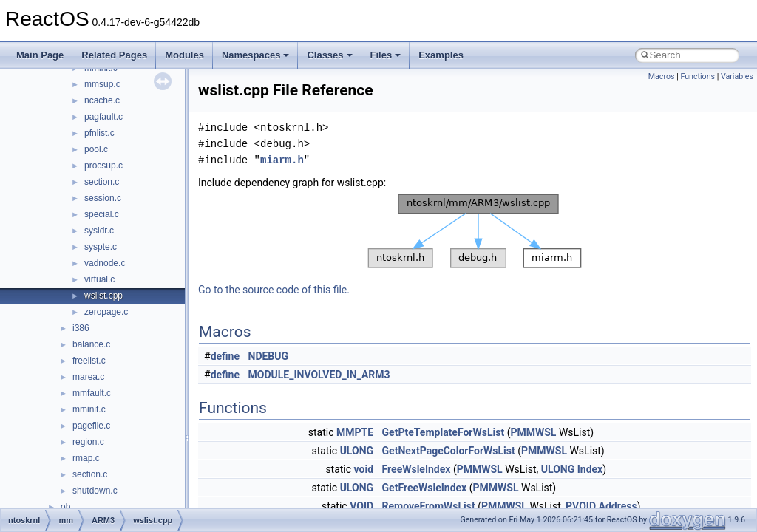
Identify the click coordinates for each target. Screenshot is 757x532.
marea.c (88, 377)
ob (65, 507)
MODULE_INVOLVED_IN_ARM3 (319, 375)
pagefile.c (91, 426)
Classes (329, 55)
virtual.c (99, 279)
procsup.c (103, 166)
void (364, 469)
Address (617, 506)
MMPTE (355, 432)
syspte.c (101, 247)
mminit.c (89, 409)
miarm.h (282, 160)
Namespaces (256, 55)
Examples (441, 55)
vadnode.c (105, 263)
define (225, 356)
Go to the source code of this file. (274, 290)
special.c (102, 214)
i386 (81, 328)
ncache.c (102, 100)
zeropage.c (106, 312)
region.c (88, 442)
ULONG (357, 451)
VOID (361, 506)
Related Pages (114, 55)
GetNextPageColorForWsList (449, 451)
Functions (697, 76)
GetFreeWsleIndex (425, 488)
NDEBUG (269, 356)
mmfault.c (92, 393)
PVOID (581, 506)
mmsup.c (102, 84)
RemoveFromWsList (429, 506)
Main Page (40, 55)
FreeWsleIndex (417, 469)
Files (386, 55)
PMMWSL (533, 432)
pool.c (96, 149)
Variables (737, 76)
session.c (103, 198)
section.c (102, 182)
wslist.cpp (103, 296)
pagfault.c (103, 117)
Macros (662, 76)
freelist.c (89, 361)
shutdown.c (95, 491)
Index (590, 469)
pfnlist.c (99, 133)
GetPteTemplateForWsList (444, 432)
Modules (184, 55)
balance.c (91, 344)
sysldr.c (99, 231)
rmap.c (86, 458)
